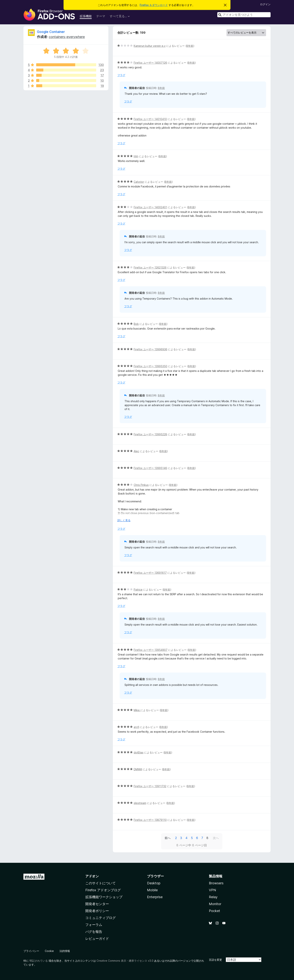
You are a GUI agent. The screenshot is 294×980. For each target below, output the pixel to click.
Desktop (154, 883)
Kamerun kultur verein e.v (150, 46)
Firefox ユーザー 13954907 (151, 650)
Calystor (139, 182)
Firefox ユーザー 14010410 (150, 119)
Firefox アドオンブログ (103, 890)
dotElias (139, 752)
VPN (212, 890)
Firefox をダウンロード (154, 5)
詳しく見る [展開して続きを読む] (124, 520)
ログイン (265, 4)
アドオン (92, 876)
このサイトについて (100, 883)
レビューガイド (97, 939)
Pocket (214, 911)
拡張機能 (86, 16)
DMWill (138, 769)
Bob (136, 324)
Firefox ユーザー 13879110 (150, 820)
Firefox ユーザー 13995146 (150, 468)
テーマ (101, 16)
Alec (136, 451)
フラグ (121, 75)
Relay (213, 897)
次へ (216, 838)
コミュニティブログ (100, 918)
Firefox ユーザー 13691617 (150, 573)
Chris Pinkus (141, 485)
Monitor (215, 904)
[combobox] (244, 15)
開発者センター (97, 904)
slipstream (140, 803)
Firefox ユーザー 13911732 (150, 786)
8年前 (190, 46)
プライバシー (31, 951)
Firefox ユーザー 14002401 (150, 207)
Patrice (138, 590)
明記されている (39, 961)
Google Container (51, 32)
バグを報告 (94, 932)
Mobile (152, 890)
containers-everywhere (67, 37)
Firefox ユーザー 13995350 (150, 366)
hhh (136, 156)
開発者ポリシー (97, 911)
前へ (168, 838)
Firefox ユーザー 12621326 (150, 267)
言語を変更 (215, 960)
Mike (137, 710)
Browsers (216, 883)
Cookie (49, 951)
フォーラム (94, 925)
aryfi (136, 727)
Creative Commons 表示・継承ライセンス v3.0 (125, 961)
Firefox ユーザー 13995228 (150, 434)
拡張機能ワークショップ (104, 897)
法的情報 (65, 951)
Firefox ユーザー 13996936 (150, 349)
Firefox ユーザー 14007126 (150, 63)
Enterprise (155, 897)
